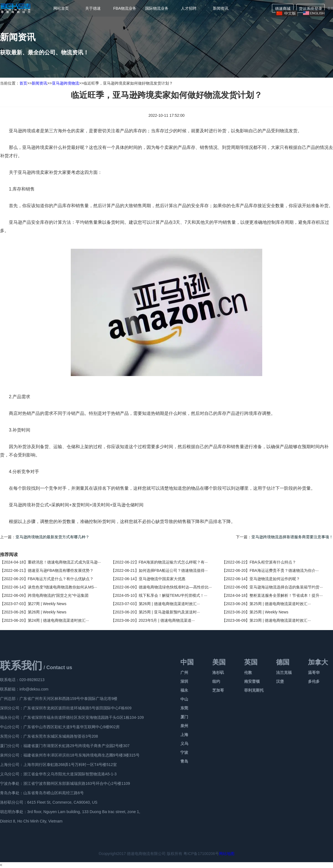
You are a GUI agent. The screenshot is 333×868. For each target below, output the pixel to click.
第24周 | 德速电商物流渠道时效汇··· (58, 620)
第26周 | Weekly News (47, 612)
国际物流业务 (157, 8)
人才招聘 (189, 8)
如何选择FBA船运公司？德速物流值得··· (173, 570)
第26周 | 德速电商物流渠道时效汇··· (169, 604)
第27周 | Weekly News (47, 604)
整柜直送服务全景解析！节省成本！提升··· (286, 595)
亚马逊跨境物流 (65, 83)
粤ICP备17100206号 (201, 854)
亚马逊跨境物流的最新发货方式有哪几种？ (52, 537)
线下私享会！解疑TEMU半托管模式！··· (173, 595)
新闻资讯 (221, 8)
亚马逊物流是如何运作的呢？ (275, 579)
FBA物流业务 (125, 8)
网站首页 (61, 8)
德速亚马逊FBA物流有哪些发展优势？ (61, 570)
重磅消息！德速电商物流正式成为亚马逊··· (64, 562)
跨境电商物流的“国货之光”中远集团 (58, 595)
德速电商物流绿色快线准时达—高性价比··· (175, 587)
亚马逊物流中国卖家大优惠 (162, 579)
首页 (23, 83)
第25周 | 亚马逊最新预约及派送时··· (169, 612)
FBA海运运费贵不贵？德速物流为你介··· (284, 570)
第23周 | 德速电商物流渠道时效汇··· (280, 620)
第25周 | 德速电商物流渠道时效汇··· (280, 604)
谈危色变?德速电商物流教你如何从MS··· (62, 587)
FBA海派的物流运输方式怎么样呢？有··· (173, 562)
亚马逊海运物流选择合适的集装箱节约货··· (286, 587)
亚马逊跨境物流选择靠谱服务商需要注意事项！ (292, 537)
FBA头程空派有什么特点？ (273, 562)
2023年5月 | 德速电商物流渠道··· (167, 620)
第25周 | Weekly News (269, 612)
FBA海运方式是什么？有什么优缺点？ (61, 579)
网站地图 (227, 854)
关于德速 (93, 8)
